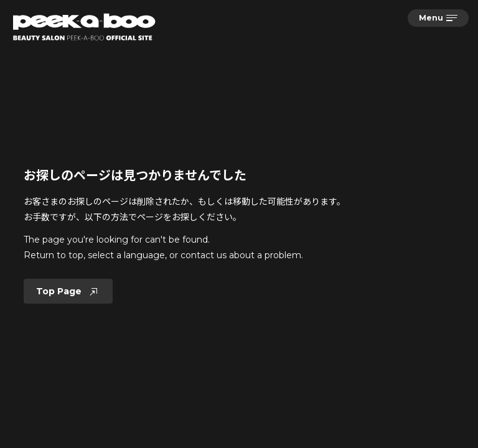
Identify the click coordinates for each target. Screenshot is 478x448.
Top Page (68, 291)
